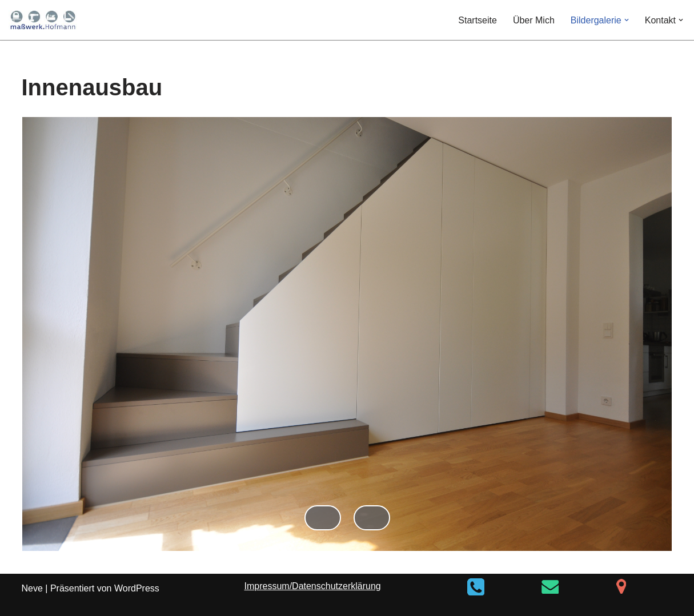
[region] (347, 345)
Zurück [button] (323, 518)
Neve (32, 588)
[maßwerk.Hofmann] (43, 20)
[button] (627, 20)
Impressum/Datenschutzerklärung (313, 586)
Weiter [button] (372, 518)
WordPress (137, 588)
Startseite (478, 20)
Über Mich (534, 20)
